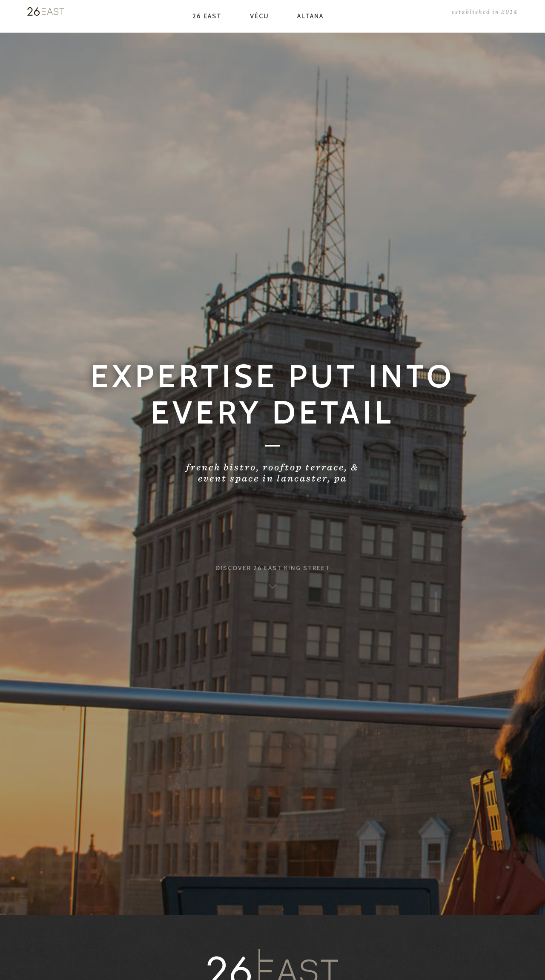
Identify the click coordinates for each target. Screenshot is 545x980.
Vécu (260, 16)
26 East (207, 16)
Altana (310, 16)
